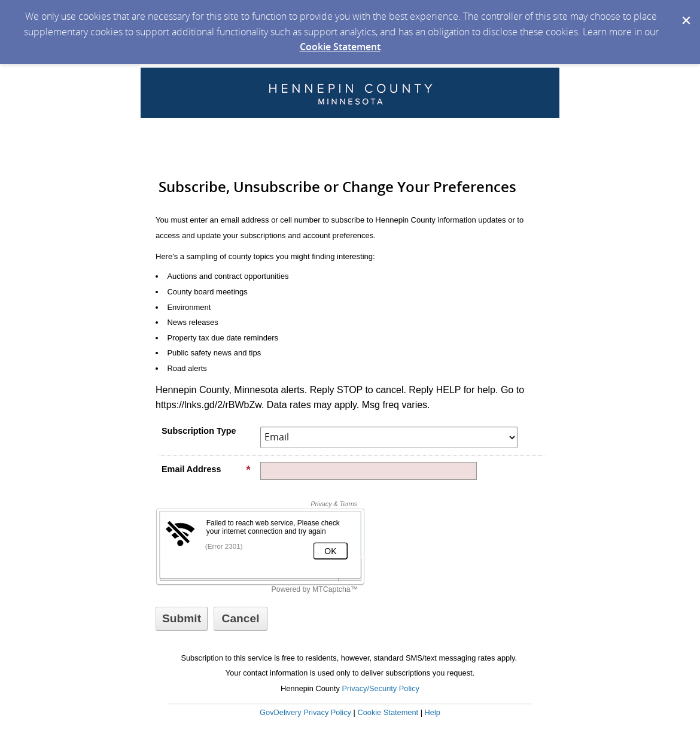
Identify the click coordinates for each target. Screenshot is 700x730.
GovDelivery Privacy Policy (305, 712)
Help (433, 712)
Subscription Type (199, 431)
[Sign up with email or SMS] (182, 619)
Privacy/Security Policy (381, 688)
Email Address (206, 469)
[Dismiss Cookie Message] (685, 11)
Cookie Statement (340, 47)
